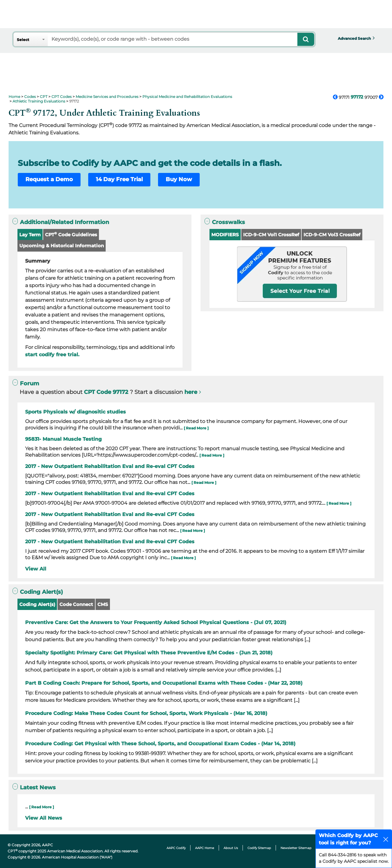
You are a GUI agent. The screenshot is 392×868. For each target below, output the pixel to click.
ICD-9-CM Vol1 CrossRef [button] (271, 235)
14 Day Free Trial (119, 179)
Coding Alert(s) (37, 604)
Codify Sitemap (259, 848)
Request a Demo (49, 179)
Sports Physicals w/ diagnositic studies (75, 412)
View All (36, 569)
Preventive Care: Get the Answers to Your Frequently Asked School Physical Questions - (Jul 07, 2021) (156, 622)
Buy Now (179, 179)
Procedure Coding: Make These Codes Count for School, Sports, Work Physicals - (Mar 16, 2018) (146, 713)
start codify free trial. (52, 355)
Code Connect (76, 604)
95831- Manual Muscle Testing (63, 439)
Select (23, 40)
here (191, 392)
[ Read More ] (196, 428)
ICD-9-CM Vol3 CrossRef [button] (332, 235)
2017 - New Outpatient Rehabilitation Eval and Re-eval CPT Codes (110, 466)
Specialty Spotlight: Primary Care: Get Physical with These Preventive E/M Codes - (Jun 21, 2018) (149, 653)
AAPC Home (205, 848)
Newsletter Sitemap (296, 848)
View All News (44, 818)
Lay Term (30, 235)
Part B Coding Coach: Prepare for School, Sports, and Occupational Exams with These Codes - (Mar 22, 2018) (164, 683)
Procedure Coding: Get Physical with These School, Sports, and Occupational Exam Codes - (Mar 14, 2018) (160, 744)
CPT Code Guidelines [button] (71, 234)
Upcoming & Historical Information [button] (62, 246)
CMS (103, 604)
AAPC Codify (176, 848)
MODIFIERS (225, 235)
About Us (231, 848)
